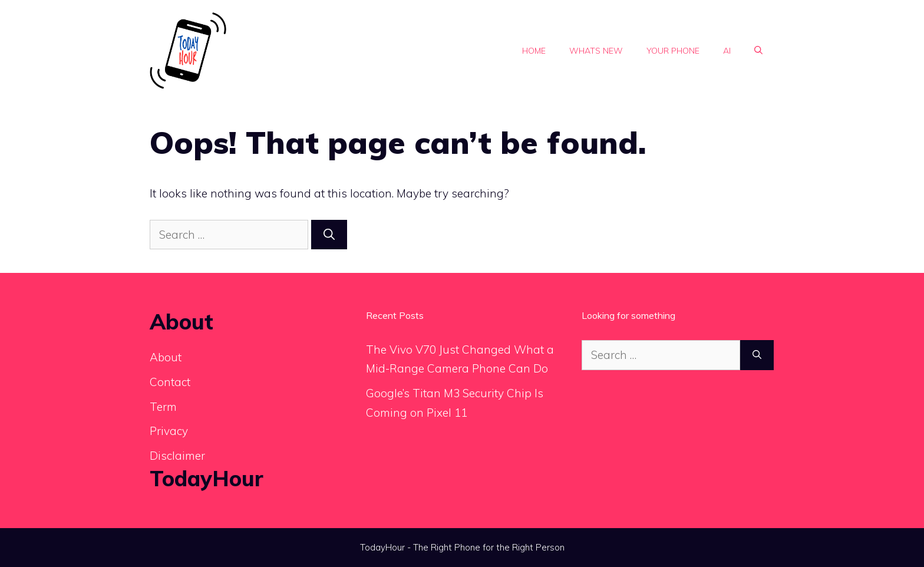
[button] (758, 51)
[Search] (329, 235)
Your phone (673, 51)
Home (534, 51)
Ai (727, 51)
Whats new (596, 51)
